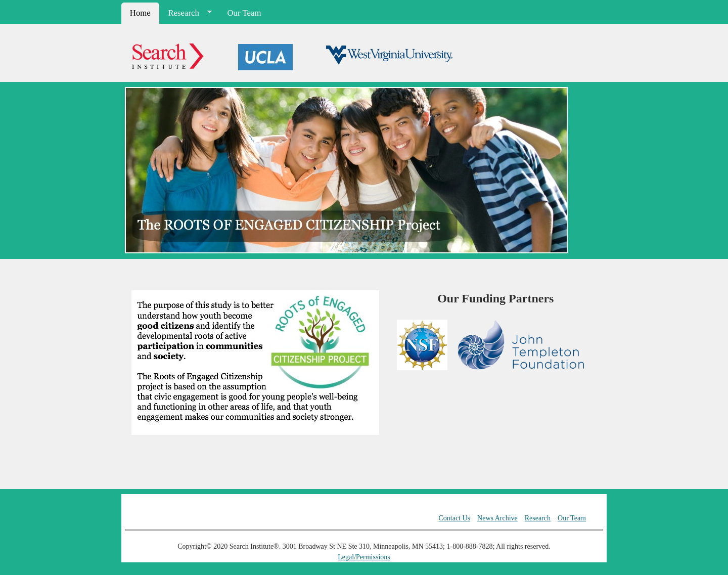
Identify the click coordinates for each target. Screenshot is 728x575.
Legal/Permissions (364, 557)
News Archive (497, 518)
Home (140, 13)
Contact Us (454, 518)
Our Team (244, 13)
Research (186, 13)
